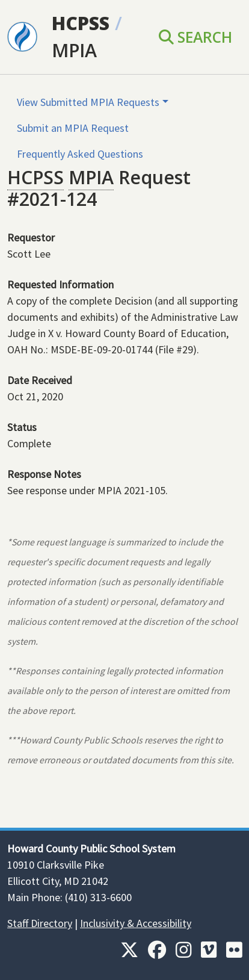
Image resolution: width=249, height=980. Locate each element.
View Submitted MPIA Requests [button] (88, 102)
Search (195, 37)
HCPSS (81, 23)
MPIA (74, 50)
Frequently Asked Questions (80, 154)
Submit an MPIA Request (73, 128)
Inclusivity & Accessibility (136, 923)
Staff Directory (40, 923)
